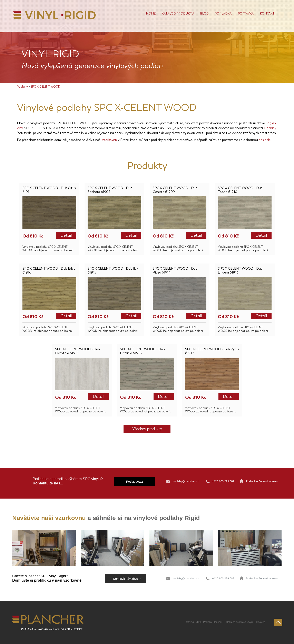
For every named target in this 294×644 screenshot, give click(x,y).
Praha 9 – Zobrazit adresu (262, 481)
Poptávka (246, 14)
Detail (66, 235)
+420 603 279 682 (224, 481)
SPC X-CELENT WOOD (45, 87)
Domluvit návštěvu (125, 579)
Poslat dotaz (135, 481)
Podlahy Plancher (213, 622)
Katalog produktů (178, 14)
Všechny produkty (147, 429)
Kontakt (267, 14)
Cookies (261, 622)
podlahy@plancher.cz (186, 481)
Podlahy (22, 87)
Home (151, 14)
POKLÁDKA (223, 14)
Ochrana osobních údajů (239, 622)
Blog (204, 14)
